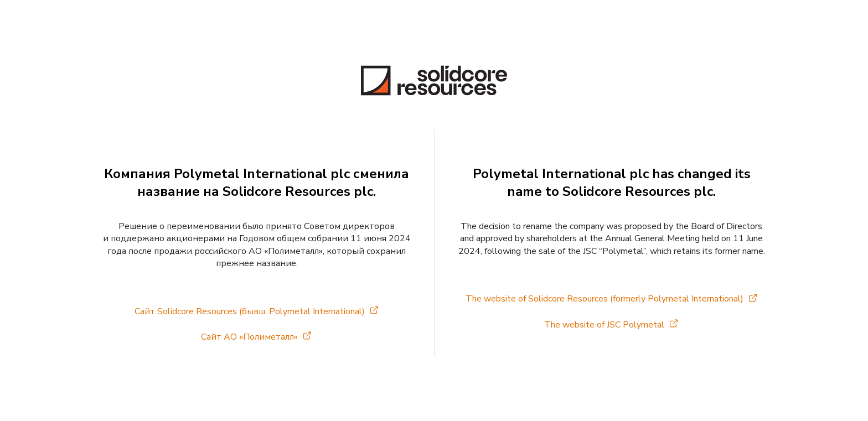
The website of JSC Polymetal (604, 325)
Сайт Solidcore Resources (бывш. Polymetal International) (250, 311)
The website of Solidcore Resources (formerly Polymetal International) (604, 299)
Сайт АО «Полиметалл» (249, 337)
